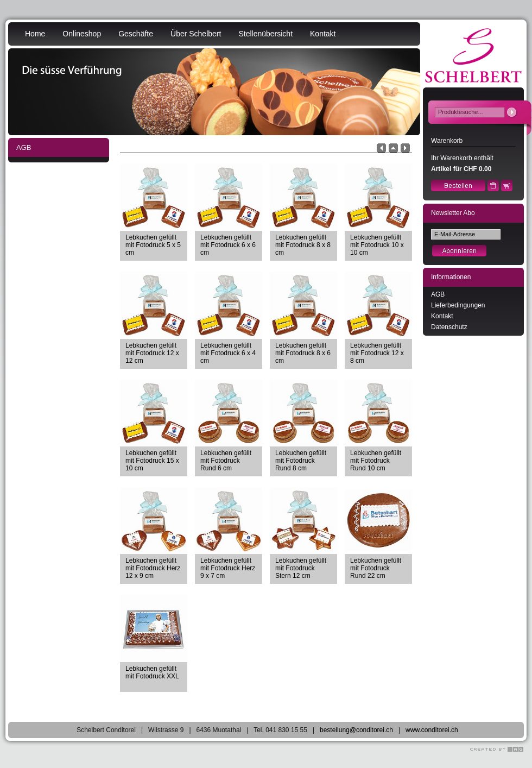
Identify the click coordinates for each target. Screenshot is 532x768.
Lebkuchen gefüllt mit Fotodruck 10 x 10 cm (377, 245)
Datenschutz (449, 327)
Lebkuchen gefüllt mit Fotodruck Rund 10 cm (376, 461)
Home (35, 34)
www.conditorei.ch (432, 730)
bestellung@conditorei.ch (356, 730)
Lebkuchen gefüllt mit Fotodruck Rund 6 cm (226, 461)
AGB (438, 294)
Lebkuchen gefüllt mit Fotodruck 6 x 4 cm (228, 353)
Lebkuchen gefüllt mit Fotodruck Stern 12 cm (301, 568)
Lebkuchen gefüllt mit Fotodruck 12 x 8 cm (377, 353)
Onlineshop (82, 34)
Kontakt (323, 34)
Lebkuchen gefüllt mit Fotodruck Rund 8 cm (301, 461)
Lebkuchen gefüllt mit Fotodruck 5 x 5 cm (153, 245)
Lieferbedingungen (458, 305)
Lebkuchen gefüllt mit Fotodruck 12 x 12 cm (152, 353)
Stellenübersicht (265, 34)
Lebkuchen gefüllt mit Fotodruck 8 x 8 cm (303, 245)
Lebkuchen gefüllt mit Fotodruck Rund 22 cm (376, 568)
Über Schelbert (196, 34)
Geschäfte (136, 34)
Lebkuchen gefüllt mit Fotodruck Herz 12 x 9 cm (153, 568)
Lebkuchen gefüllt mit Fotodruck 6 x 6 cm (228, 245)
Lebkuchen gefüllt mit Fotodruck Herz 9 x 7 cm (228, 568)
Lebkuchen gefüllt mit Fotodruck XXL (152, 672)
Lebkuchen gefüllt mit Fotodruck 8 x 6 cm (303, 353)
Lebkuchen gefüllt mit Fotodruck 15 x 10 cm (152, 461)
